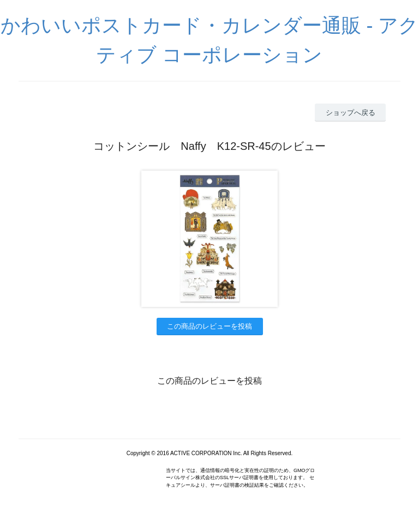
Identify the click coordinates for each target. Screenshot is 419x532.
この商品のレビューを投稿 (209, 326)
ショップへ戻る (351, 113)
